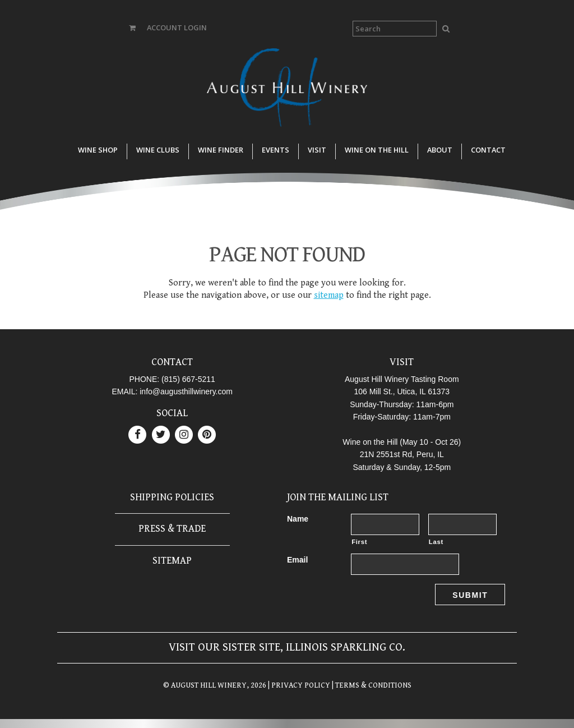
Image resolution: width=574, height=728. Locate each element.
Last (436, 542)
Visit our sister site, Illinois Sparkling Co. (287, 648)
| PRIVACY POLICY (298, 685)
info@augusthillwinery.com (186, 391)
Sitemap (172, 561)
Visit (317, 150)
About (440, 150)
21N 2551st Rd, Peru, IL (402, 454)
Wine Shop (98, 150)
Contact (488, 150)
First (359, 542)
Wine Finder (221, 150)
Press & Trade (172, 529)
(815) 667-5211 (188, 379)
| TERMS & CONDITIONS (371, 685)
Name (298, 519)
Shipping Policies (172, 497)
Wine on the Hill (377, 150)
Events (276, 150)
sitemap (329, 295)
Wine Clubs (158, 150)
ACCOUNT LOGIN (177, 27)
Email (297, 560)
